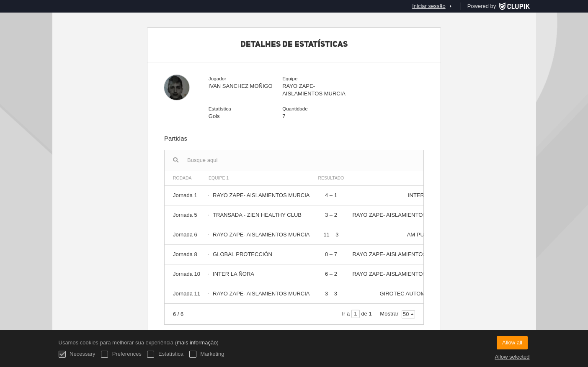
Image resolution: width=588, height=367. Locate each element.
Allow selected (512, 357)
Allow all (512, 343)
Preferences (121, 354)
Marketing (207, 354)
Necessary (77, 354)
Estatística (165, 354)
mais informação (197, 343)
